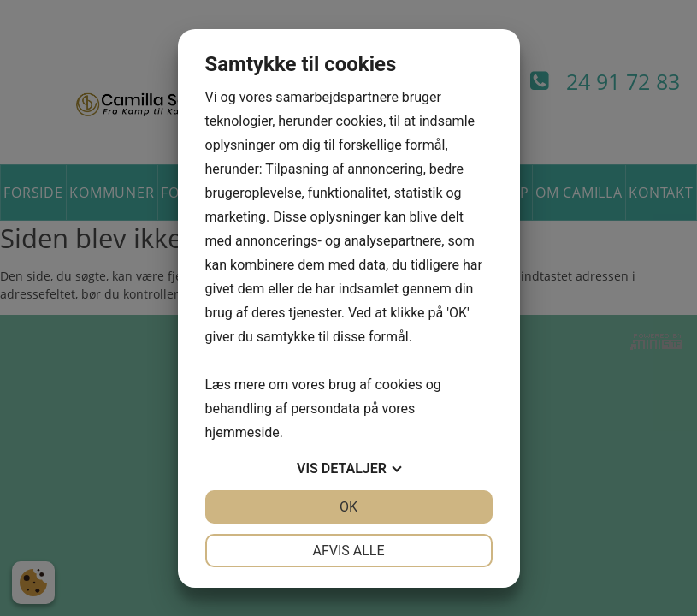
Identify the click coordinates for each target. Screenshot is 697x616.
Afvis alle (348, 551)
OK (348, 507)
